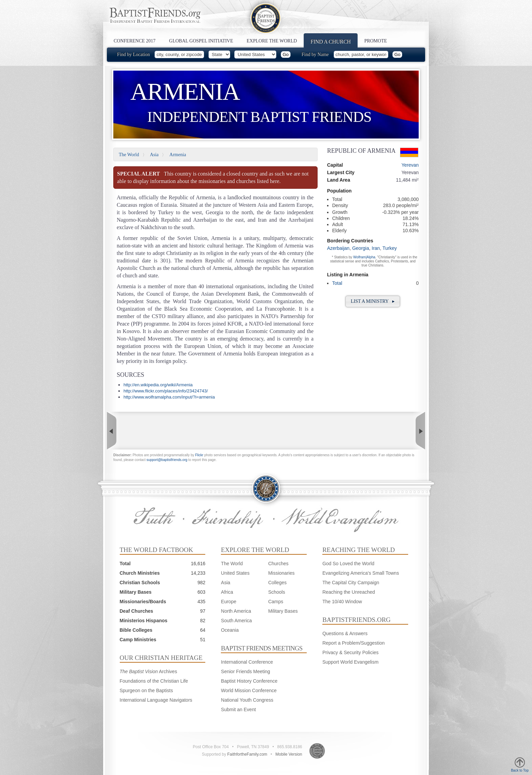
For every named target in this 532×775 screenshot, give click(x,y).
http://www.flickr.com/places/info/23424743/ (166, 391)
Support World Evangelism (350, 662)
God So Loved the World (348, 564)
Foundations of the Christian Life (154, 681)
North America (236, 611)
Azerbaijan (338, 248)
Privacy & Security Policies (350, 652)
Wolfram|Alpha (364, 257)
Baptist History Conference (249, 681)
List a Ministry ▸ (373, 301)
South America (236, 621)
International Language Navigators (156, 700)
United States (235, 573)
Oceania (230, 630)
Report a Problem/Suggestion (354, 643)
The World (129, 155)
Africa (227, 592)
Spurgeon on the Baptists (146, 690)
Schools (277, 592)
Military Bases (283, 611)
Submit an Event (238, 709)
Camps (275, 602)
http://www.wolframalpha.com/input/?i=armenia (169, 397)
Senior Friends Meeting (245, 671)
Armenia (178, 155)
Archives (148, 671)
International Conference (247, 662)
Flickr (199, 455)
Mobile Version (289, 754)
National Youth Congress (247, 700)
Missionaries (281, 573)
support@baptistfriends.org (167, 460)
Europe (229, 602)
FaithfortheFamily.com (247, 754)
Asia (154, 155)
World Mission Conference (249, 690)
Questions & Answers (345, 633)
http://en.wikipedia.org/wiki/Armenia (158, 385)
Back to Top (520, 765)
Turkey (389, 248)
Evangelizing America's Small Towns (361, 573)
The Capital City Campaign (351, 583)
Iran (376, 248)
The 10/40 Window (342, 602)
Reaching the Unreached (349, 592)
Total (337, 283)
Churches (278, 564)
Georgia (361, 248)
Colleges (277, 583)
